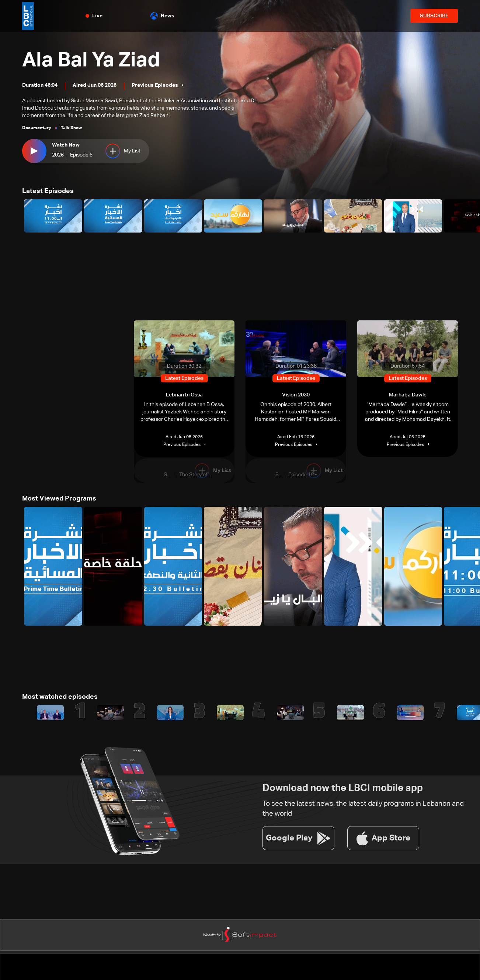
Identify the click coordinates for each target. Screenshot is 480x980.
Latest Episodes (48, 191)
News (162, 16)
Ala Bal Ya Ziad (92, 61)
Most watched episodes (60, 697)
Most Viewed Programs (59, 499)
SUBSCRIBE (434, 16)
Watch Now (66, 145)
